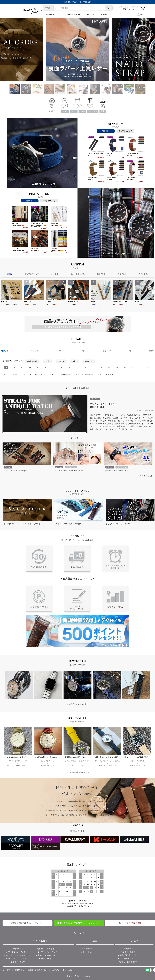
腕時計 (10, 274)
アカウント (128, 9)
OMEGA (61, 361)
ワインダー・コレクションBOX (18, 955)
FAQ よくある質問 (128, 952)
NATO (65, 111)
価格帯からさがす (18, 962)
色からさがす (46, 959)
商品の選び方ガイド (128, 955)
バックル (91, 14)
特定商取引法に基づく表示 (36, 970)
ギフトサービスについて (128, 962)
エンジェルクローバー (61, 374)
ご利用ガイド (128, 949)
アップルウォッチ (125, 131)
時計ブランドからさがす (46, 949)
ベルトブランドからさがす (46, 952)
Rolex (74, 361)
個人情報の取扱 (18, 970)
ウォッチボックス (77, 274)
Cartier (48, 361)
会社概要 (6, 970)
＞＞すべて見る (146, 476)
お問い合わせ (68, 970)
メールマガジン (55, 970)
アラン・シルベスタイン (34, 374)
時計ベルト (50, 14)
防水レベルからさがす (46, 955)
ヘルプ (143, 14)
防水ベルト (101, 274)
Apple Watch (32, 361)
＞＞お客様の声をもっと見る (77, 772)
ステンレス (93, 111)
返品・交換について (128, 959)
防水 (103, 111)
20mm (82, 111)
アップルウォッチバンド (71, 14)
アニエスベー (11, 374)
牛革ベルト (122, 274)
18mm (74, 111)
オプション (105, 14)
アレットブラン (106, 374)
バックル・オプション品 (18, 959)
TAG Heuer (89, 361)
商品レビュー (88, 952)
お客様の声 (88, 949)
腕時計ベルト (18, 949)
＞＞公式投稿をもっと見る (77, 704)
